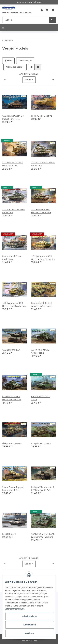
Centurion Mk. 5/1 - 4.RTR (41, 398)
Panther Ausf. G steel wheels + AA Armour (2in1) (41, 305)
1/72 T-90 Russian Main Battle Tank (14, 211)
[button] (42, 10)
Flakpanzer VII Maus (12, 443)
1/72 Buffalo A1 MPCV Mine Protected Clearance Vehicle (13, 164)
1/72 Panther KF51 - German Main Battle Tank (41, 211)
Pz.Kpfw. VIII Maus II (41, 443)
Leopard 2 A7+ (9, 534)
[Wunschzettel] (47, 10)
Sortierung (24, 61)
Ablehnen (30, 633)
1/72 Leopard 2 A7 (11, 350)
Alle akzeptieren (30, 616)
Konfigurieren (30, 625)
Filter (8, 61)
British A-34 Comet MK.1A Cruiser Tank (12, 398)
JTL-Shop (34, 640)
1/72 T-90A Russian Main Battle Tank (43, 164)
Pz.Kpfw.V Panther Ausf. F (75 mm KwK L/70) (43, 489)
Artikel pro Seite (14, 67)
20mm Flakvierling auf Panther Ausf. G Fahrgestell (13, 489)
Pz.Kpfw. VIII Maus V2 (42, 116)
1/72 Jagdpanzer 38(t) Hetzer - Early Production (43, 258)
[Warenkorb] (53, 10)
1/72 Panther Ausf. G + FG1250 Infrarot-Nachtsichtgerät (13, 117)
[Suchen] (26, 20)
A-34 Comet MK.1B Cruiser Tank (40, 351)
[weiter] (53, 80)
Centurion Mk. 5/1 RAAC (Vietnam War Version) (43, 535)
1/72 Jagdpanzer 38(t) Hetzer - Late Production (14, 304)
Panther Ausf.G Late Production (12, 258)
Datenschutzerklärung (15, 609)
